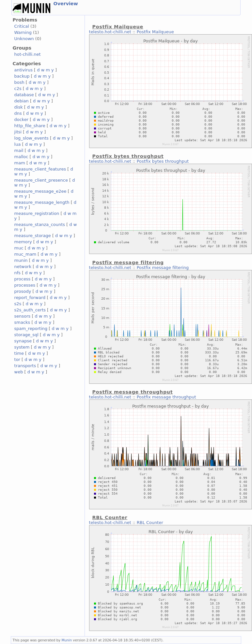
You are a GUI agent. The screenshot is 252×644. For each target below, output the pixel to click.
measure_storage (33, 236)
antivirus (24, 70)
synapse (23, 341)
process (23, 279)
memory (23, 242)
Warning (23, 32)
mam (20, 163)
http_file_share (30, 126)
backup (22, 76)
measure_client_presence (41, 180)
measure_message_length (42, 202)
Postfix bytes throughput (163, 161)
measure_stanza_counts (40, 225)
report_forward (30, 298)
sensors (23, 316)
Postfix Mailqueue (155, 32)
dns (18, 113)
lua (18, 144)
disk (19, 107)
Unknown (24, 39)
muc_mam (25, 254)
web (19, 372)
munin (21, 260)
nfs (18, 273)
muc (19, 248)
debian (22, 101)
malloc (21, 157)
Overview (66, 4)
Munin (67, 640)
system (22, 347)
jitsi (18, 132)
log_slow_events (31, 138)
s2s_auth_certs (30, 310)
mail (19, 150)
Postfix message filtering (163, 268)
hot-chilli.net (28, 54)
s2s (18, 304)
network (23, 267)
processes (25, 285)
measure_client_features (40, 169)
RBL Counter (150, 523)
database (24, 95)
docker (22, 120)
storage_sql (26, 335)
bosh (19, 82)
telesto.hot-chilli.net (110, 32)
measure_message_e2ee (40, 191)
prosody (23, 291)
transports (25, 366)
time (19, 353)
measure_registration (37, 213)
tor (17, 359)
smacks (22, 322)
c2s (18, 89)
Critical (22, 26)
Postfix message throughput (166, 397)
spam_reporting (31, 329)
